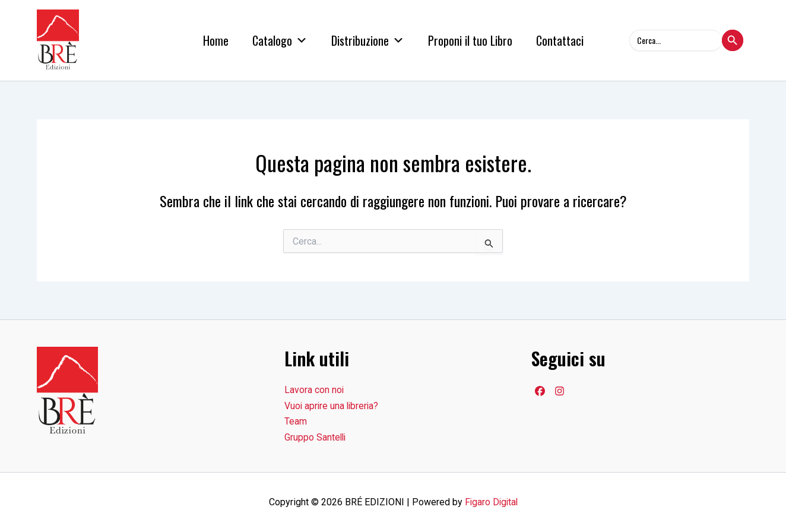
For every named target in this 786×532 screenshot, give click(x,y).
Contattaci (560, 40)
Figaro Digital (491, 502)
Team (296, 421)
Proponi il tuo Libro (470, 40)
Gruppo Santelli (316, 437)
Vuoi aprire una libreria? (333, 406)
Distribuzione (368, 40)
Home (216, 40)
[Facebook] (540, 391)
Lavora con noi (314, 390)
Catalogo (280, 40)
